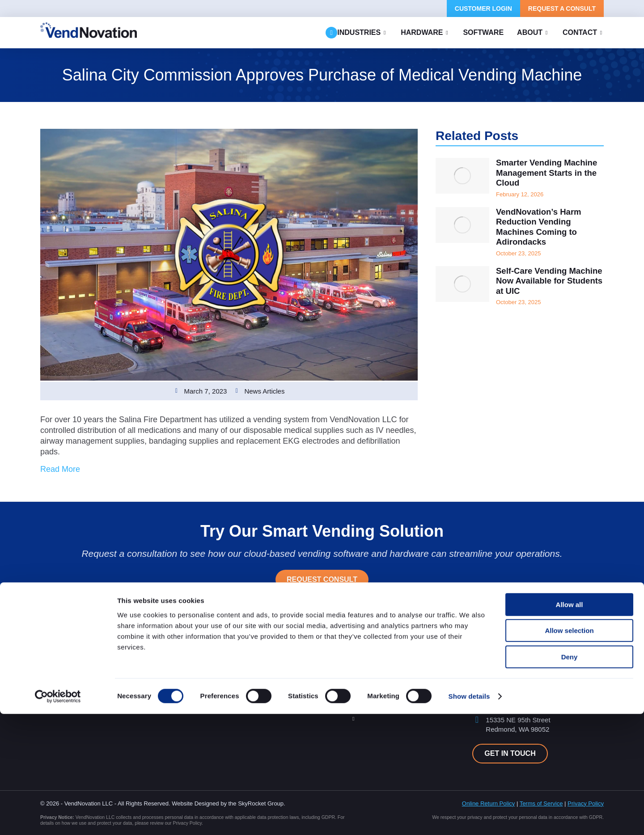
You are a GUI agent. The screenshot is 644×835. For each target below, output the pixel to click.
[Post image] (462, 176)
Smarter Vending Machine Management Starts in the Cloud (542, 174)
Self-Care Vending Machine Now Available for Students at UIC (545, 287)
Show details (469, 817)
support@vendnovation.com (527, 687)
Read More (60, 469)
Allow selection (569, 752)
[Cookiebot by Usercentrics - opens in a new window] (58, 818)
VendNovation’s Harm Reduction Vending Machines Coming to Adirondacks (542, 230)
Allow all (570, 726)
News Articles (264, 391)
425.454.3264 (506, 670)
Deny (570, 778)
